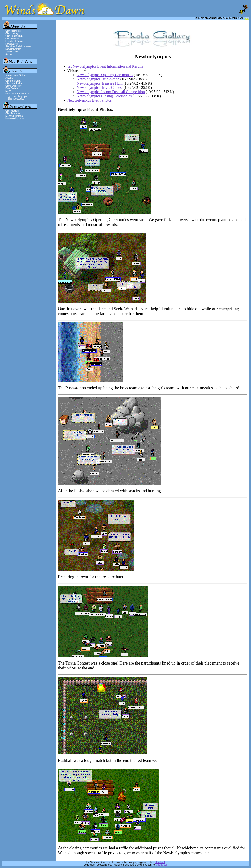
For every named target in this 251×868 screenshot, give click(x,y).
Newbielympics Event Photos (89, 100)
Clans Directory (13, 86)
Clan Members (13, 31)
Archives (10, 54)
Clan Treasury (13, 113)
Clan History (12, 33)
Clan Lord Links (13, 83)
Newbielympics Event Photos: (86, 109)
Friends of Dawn (14, 41)
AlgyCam (10, 78)
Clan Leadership (14, 36)
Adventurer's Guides (16, 76)
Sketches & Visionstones (18, 46)
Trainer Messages (15, 99)
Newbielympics (13, 49)
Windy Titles (12, 52)
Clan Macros (12, 111)
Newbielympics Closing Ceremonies (104, 96)
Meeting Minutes (14, 116)
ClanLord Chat (13, 81)
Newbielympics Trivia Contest (100, 88)
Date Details (12, 88)
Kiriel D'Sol (161, 865)
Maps (8, 91)
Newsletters (11, 44)
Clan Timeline (13, 39)
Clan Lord (160, 862)
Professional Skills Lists (18, 94)
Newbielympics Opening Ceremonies (105, 75)
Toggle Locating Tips (16, 96)
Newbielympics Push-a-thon (98, 79)
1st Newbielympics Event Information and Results (105, 66)
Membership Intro (15, 119)
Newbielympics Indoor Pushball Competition (111, 92)
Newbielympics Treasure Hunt (100, 83)
